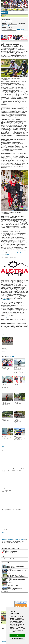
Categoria (11, 24)
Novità (3, 16)
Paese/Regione (6, 19)
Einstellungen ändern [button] (17, 638)
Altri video (4, 533)
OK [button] (17, 635)
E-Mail (3, 628)
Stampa (3, 642)
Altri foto (4, 446)
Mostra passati (21, 24)
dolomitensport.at (5, 300)
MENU (4, 12)
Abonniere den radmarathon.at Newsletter (13, 540)
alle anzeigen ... (12, 356)
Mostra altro (4, 591)
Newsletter (7, 16)
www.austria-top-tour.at (7, 318)
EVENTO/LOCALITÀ (7, 28)
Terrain (4, 24)
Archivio (3, 631)
